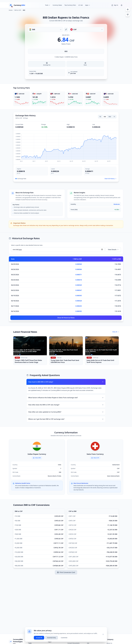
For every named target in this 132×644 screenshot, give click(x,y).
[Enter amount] (66, 51)
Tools (30, 643)
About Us (109, 643)
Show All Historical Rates (66, 318)
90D (110, 117)
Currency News (57, 5)
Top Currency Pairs (70, 5)
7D (100, 117)
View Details (113, 250)
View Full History (111, 179)
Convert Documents (73, 643)
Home (11, 10)
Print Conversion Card (66, 572)
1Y (114, 117)
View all (116, 332)
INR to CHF (18, 10)
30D (105, 117)
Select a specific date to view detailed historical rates (27, 245)
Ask (88, 643)
